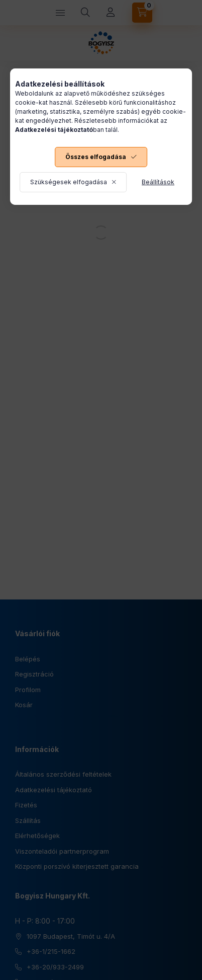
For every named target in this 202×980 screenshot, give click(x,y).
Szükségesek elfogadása (69, 182)
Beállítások (158, 182)
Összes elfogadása (96, 157)
